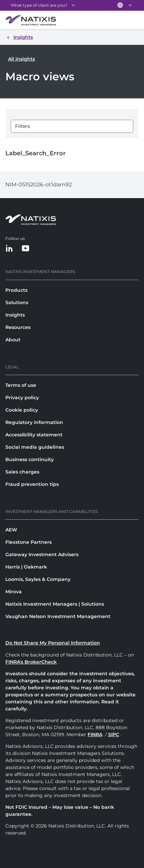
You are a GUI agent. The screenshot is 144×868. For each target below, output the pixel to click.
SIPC (114, 734)
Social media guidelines (35, 447)
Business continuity (30, 459)
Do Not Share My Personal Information (53, 643)
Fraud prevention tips (32, 484)
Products (16, 290)
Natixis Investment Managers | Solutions (55, 604)
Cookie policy (22, 410)
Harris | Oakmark (26, 567)
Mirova (14, 592)
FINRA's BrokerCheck (31, 662)
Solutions (17, 302)
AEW (11, 530)
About (13, 340)
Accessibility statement (34, 435)
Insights (15, 315)
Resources (18, 327)
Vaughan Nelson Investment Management (58, 616)
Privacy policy (22, 398)
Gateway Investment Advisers (42, 554)
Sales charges (22, 472)
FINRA (95, 734)
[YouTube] (26, 249)
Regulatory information (34, 422)
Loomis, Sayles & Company (38, 579)
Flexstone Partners (29, 542)
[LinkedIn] (9, 249)
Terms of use (21, 385)
